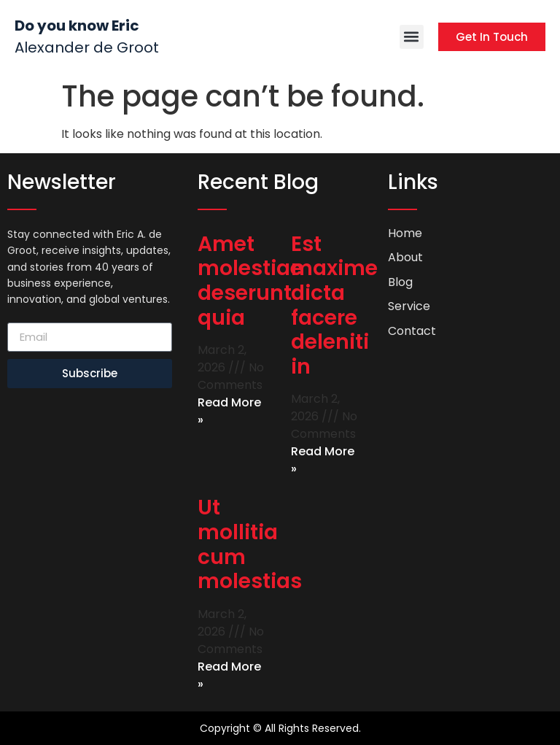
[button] (412, 37)
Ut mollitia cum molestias (250, 544)
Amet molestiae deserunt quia (250, 281)
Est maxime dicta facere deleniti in (334, 305)
